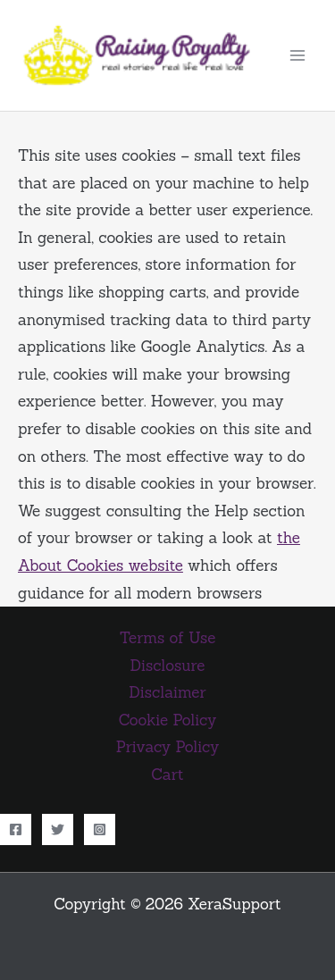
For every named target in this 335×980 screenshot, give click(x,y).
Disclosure (168, 666)
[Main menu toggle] (297, 55)
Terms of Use (168, 638)
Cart (167, 775)
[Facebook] (16, 829)
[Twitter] (58, 829)
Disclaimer (167, 692)
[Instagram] (100, 829)
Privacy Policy (167, 747)
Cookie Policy (167, 720)
